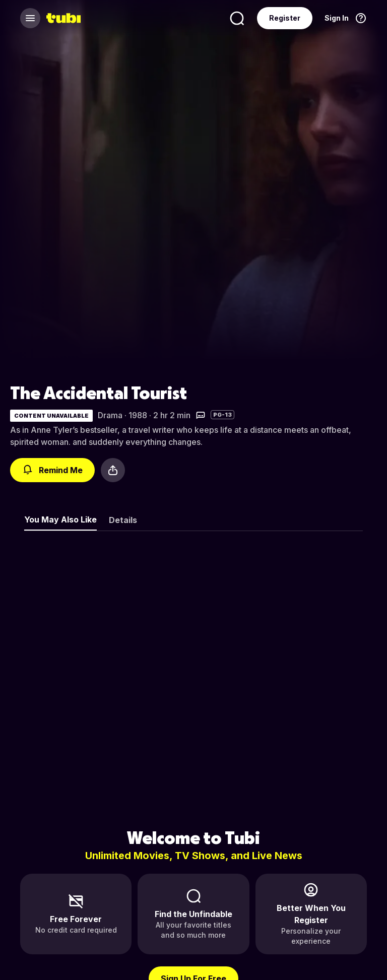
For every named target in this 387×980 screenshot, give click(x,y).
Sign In (337, 18)
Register (285, 18)
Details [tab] (123, 520)
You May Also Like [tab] (60, 519)
